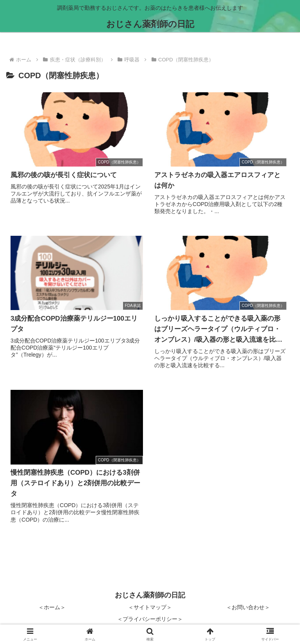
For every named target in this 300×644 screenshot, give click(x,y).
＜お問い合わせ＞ (248, 607)
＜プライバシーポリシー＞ (150, 619)
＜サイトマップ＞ (150, 607)
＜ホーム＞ (52, 607)
